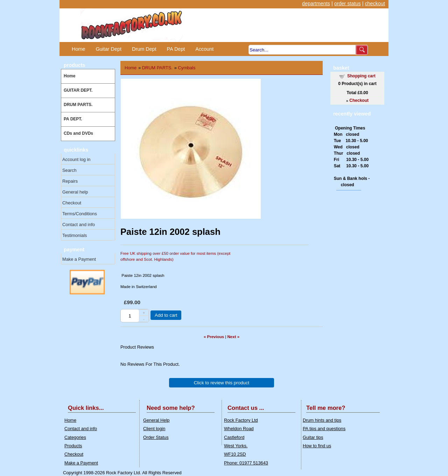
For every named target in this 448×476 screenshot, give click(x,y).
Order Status (156, 437)
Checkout (72, 203)
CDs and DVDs (78, 133)
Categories (75, 437)
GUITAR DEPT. (78, 90)
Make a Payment (79, 259)
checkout (375, 3)
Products (73, 446)
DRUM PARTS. (78, 105)
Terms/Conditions (80, 214)
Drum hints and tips (322, 420)
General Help (156, 420)
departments (316, 3)
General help (75, 192)
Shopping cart (361, 76)
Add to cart (166, 315)
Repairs (70, 181)
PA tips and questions (324, 429)
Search (69, 170)
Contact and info (79, 225)
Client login (154, 429)
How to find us (317, 446)
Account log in (76, 159)
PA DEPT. (73, 119)
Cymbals (187, 68)
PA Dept (176, 49)
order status (348, 3)
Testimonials (75, 235)
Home (78, 49)
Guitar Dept (108, 49)
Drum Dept (144, 49)
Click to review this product (222, 383)
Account (204, 49)
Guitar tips (313, 437)
